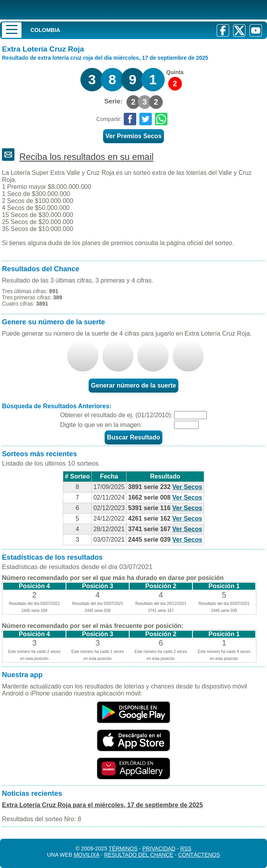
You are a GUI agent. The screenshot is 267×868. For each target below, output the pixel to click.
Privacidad (159, 848)
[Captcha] (186, 425)
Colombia (45, 30)
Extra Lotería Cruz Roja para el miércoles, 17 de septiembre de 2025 (102, 805)
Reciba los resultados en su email (86, 157)
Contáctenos (199, 855)
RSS (186, 848)
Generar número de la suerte (133, 385)
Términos (123, 848)
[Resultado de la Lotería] (64, 10)
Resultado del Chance (139, 855)
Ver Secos (187, 487)
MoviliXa (86, 855)
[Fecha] (190, 415)
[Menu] (12, 30)
